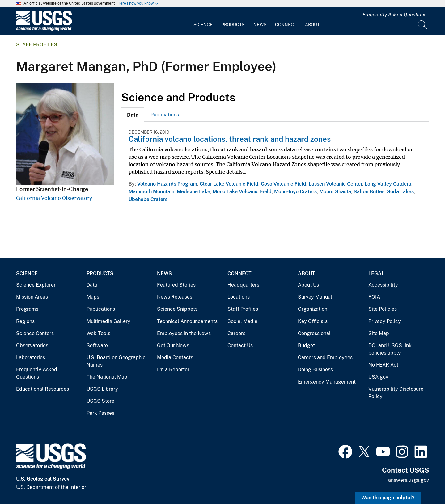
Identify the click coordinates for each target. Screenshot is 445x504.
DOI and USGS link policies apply (390, 349)
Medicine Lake (193, 192)
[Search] (423, 25)
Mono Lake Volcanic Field (242, 192)
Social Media (242, 321)
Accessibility (383, 285)
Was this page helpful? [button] (388, 498)
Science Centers (35, 333)
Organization (313, 309)
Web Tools (98, 333)
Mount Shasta (335, 192)
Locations (239, 297)
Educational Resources (42, 389)
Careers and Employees (325, 357)
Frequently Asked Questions (394, 15)
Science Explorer (36, 285)
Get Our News (173, 345)
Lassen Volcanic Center (335, 184)
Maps (93, 297)
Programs (27, 309)
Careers (236, 333)
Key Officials (313, 321)
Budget (306, 345)
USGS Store (100, 401)
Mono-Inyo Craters (295, 192)
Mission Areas (32, 297)
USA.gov (378, 377)
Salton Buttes (369, 192)
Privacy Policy (385, 321)
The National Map (107, 377)
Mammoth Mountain (151, 192)
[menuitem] (203, 21)
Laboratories (31, 357)
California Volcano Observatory (54, 198)
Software (97, 345)
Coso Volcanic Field (284, 184)
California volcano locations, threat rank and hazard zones (230, 139)
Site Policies (383, 309)
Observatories (32, 345)
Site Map (379, 333)
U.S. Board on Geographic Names (116, 361)
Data (92, 285)
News (260, 25)
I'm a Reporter (173, 370)
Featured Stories (176, 285)
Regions (25, 321)
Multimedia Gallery (108, 321)
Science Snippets (177, 309)
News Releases (175, 297)
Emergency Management (327, 382)
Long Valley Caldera (388, 184)
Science (203, 25)
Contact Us (240, 345)
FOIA (374, 297)
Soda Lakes (400, 192)
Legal (376, 273)
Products (233, 25)
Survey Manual (315, 297)
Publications (165, 115)
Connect (286, 25)
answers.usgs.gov (409, 480)
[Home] (44, 30)
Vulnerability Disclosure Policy (396, 393)
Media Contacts (175, 357)
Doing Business (315, 370)
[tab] (133, 115)
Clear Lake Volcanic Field (229, 184)
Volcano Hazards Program (167, 184)
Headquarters (243, 285)
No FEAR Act (383, 365)
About (312, 25)
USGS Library (102, 389)
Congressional (314, 333)
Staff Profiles (37, 45)
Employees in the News (184, 333)
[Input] (389, 25)
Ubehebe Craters (148, 199)
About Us (308, 285)
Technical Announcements (187, 321)
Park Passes (100, 413)
